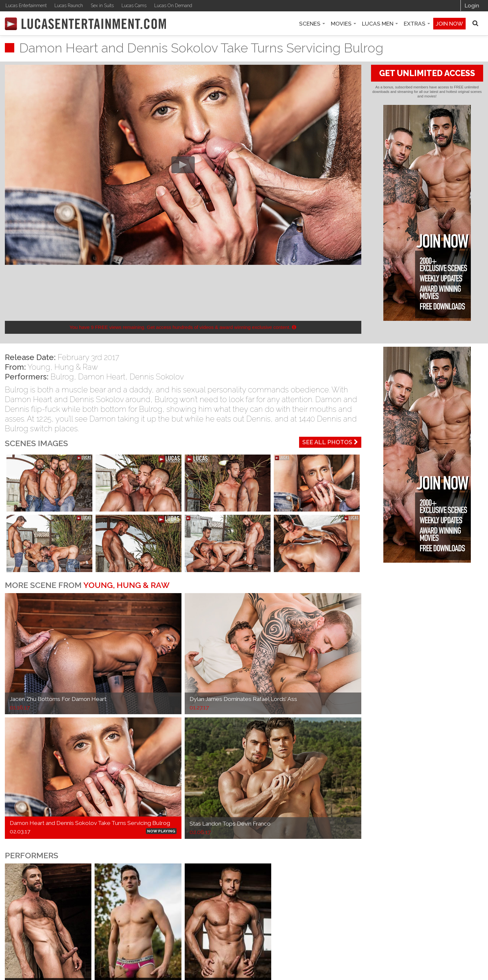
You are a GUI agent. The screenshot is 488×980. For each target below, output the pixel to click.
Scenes (312, 24)
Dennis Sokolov (157, 377)
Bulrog (62, 377)
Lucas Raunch (69, 6)
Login (472, 6)
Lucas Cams (134, 6)
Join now (449, 24)
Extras (417, 24)
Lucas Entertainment (26, 6)
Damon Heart (102, 377)
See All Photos (330, 442)
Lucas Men (380, 24)
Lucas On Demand (173, 6)
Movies (343, 24)
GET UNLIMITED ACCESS (427, 73)
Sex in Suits (102, 6)
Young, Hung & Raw (63, 367)
